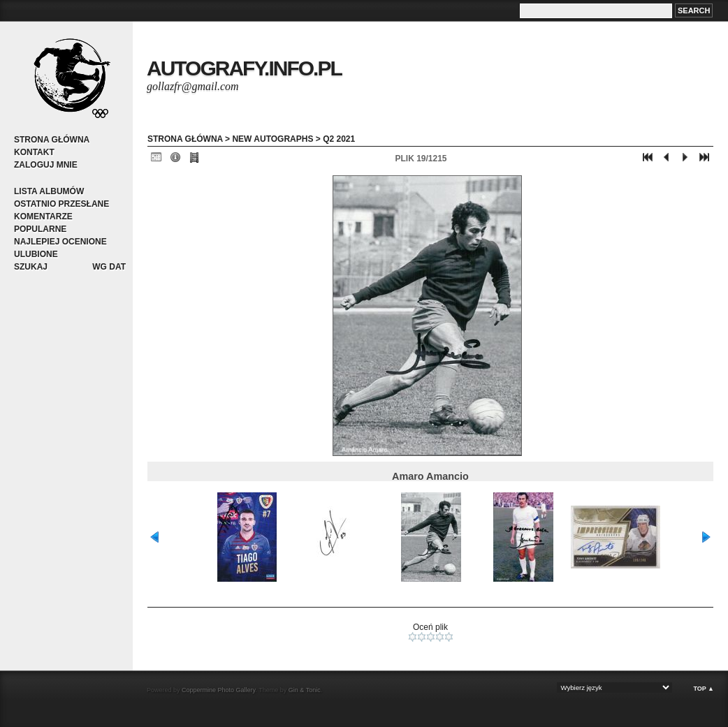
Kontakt (34, 152)
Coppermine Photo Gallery (218, 690)
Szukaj (31, 267)
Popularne (40, 229)
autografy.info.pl (244, 68)
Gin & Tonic (305, 690)
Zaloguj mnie (46, 165)
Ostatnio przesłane (61, 204)
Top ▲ (704, 689)
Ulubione (36, 254)
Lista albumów (49, 191)
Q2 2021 (339, 139)
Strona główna (52, 140)
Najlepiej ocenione (60, 242)
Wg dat (109, 267)
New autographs (272, 139)
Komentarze (43, 216)
